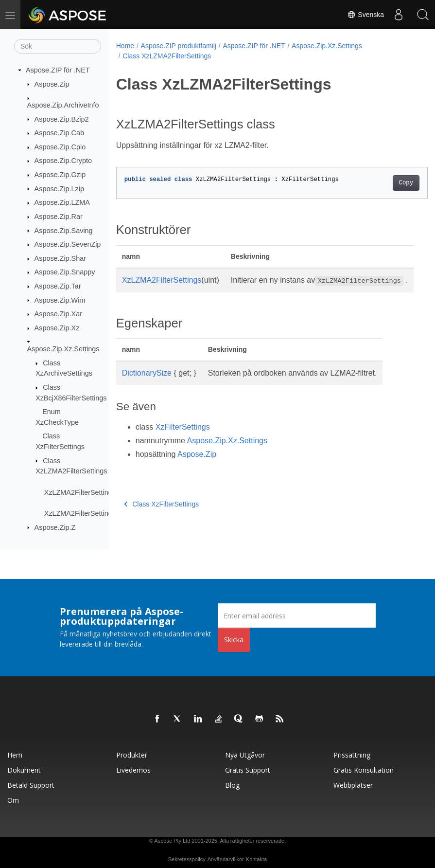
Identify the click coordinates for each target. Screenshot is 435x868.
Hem (15, 755)
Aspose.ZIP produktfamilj (179, 46)
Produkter (132, 755)
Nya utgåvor (245, 755)
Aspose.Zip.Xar (58, 314)
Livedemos (133, 770)
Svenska (365, 15)
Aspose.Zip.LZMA (62, 202)
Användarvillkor (226, 859)
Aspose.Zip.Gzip (60, 175)
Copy (384, 183)
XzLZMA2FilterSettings (162, 280)
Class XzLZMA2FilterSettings (167, 56)
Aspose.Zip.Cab (59, 133)
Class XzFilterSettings (161, 516)
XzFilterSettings (183, 439)
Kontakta (256, 859)
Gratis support (248, 770)
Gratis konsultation (364, 770)
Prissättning (352, 755)
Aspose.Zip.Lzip (59, 188)
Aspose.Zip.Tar (58, 286)
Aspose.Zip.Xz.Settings (63, 349)
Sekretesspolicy (187, 859)
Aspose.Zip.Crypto (63, 161)
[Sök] (58, 46)
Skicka (234, 640)
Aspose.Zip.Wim (60, 300)
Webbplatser (353, 785)
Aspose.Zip (52, 84)
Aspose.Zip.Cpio (60, 147)
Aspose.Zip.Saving (64, 230)
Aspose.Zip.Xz (57, 328)
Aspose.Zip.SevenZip (68, 244)
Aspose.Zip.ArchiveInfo (63, 105)
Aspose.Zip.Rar (59, 217)
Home (125, 46)
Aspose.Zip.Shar (60, 258)
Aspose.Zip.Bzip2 (62, 119)
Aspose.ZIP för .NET (58, 70)
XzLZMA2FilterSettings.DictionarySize (103, 513)
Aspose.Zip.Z (55, 527)
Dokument (24, 770)
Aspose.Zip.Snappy (65, 272)
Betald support (31, 785)
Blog (232, 785)
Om (13, 800)
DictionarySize (147, 385)
